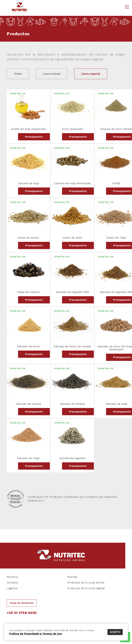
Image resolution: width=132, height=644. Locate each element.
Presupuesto (34, 137)
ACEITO (115, 632)
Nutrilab (72, 577)
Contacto (12, 583)
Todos (18, 74)
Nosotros (12, 577)
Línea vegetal (91, 74)
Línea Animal (52, 74)
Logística (12, 588)
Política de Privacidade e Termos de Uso (36, 634)
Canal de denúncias (22, 603)
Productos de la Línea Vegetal (86, 588)
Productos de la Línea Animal (86, 583)
